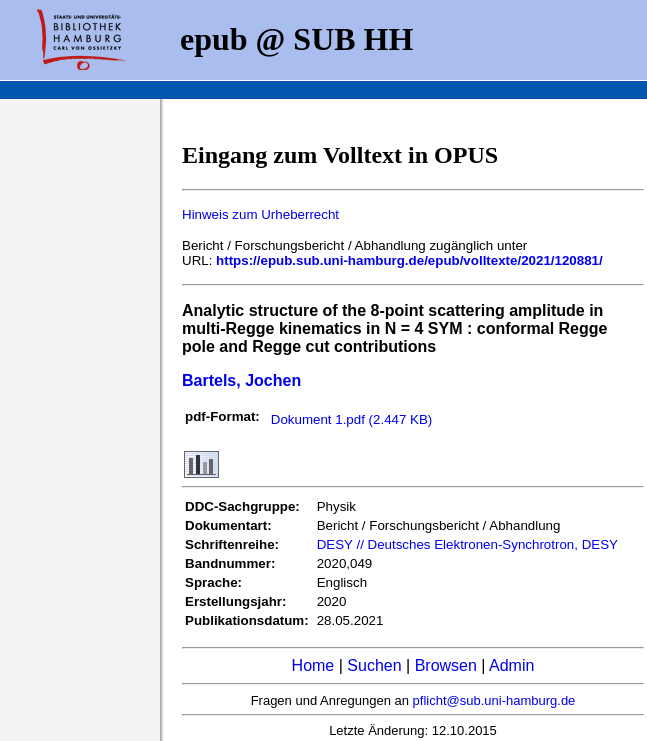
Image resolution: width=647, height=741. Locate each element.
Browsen (446, 665)
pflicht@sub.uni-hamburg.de (494, 700)
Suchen (374, 665)
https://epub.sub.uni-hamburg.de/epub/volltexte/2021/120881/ (409, 260)
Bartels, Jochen (241, 380)
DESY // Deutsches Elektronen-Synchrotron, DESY (467, 544)
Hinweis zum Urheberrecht (260, 214)
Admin (511, 665)
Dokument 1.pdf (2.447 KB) (352, 419)
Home (313, 665)
